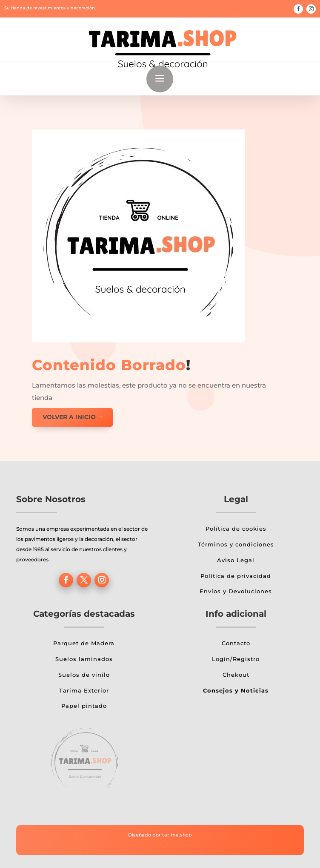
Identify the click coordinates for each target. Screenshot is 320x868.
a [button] (160, 79)
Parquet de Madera (84, 643)
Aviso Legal (236, 560)
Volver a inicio (69, 417)
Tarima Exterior (84, 690)
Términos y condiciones (236, 544)
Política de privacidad (236, 576)
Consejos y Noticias (236, 690)
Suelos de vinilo (84, 675)
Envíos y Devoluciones (236, 591)
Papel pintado (84, 706)
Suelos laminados (84, 659)
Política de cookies (236, 529)
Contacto (236, 643)
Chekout (236, 675)
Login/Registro (236, 659)
